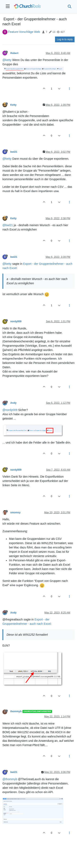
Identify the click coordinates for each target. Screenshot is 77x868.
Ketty (13, 105)
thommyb (16, 711)
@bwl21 (8, 225)
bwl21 (14, 152)
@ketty (7, 60)
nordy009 (16, 321)
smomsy (15, 513)
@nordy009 (10, 410)
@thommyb (10, 779)
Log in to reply (65, 39)
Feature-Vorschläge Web (24, 32)
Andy (13, 403)
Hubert (14, 53)
